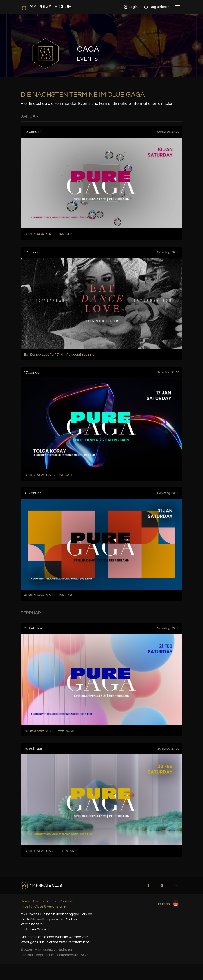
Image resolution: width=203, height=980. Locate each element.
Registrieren (157, 7)
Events (39, 901)
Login (130, 7)
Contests (66, 901)
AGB (84, 955)
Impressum (45, 955)
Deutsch (168, 904)
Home (25, 901)
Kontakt (27, 955)
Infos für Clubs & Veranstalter (44, 906)
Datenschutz (67, 955)
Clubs (52, 901)
